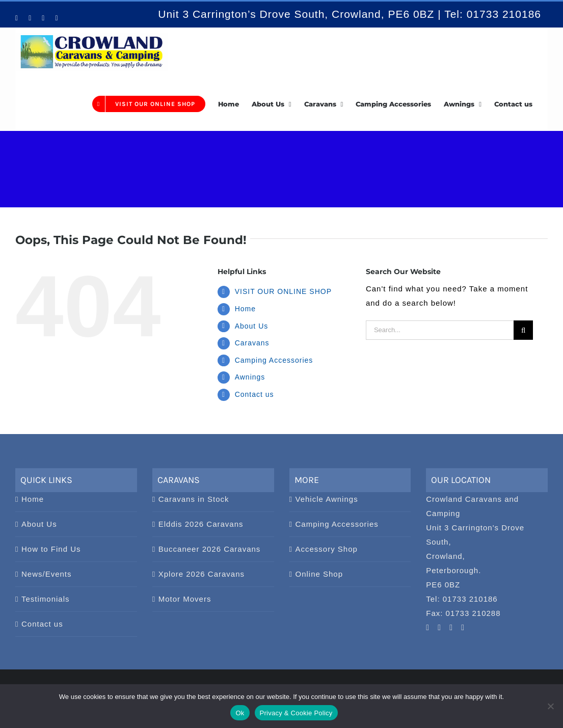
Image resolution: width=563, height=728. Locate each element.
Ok (240, 713)
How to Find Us (51, 549)
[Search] (523, 330)
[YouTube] (428, 628)
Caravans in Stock (194, 499)
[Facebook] (451, 628)
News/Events (47, 574)
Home (245, 309)
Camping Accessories (274, 360)
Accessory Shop (327, 549)
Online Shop (319, 574)
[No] (550, 706)
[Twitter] (463, 628)
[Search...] (440, 330)
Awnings (250, 377)
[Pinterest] (439, 628)
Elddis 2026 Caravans (201, 524)
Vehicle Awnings (327, 499)
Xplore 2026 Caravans (202, 574)
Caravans (252, 343)
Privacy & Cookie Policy (296, 713)
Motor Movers (185, 599)
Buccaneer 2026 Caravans (210, 549)
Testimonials (46, 599)
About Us (252, 326)
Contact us (254, 394)
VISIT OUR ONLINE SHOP (283, 291)
